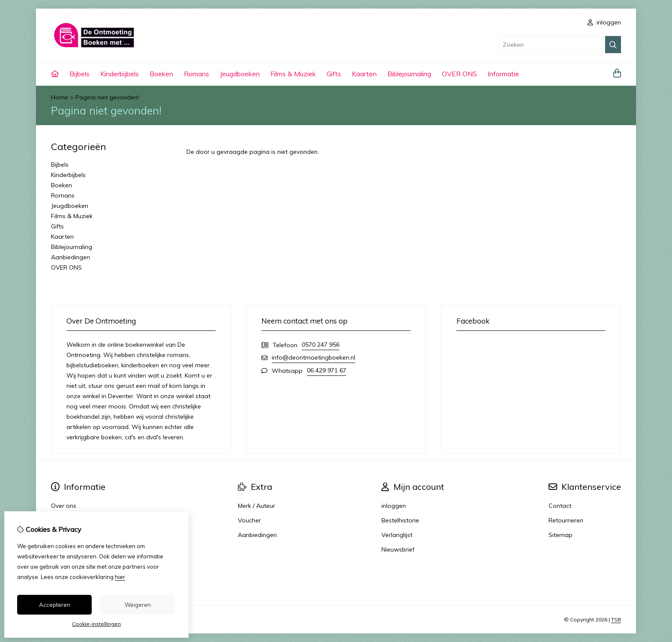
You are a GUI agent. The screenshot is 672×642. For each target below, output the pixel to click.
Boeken (161, 74)
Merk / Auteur (256, 506)
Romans (196, 74)
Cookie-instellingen (96, 624)
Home (60, 97)
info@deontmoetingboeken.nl (313, 357)
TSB (616, 619)
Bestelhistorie (400, 520)
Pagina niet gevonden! (107, 97)
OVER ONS (459, 74)
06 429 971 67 (327, 370)
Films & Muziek (293, 74)
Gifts (334, 74)
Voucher (249, 520)
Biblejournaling (409, 74)
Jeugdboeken (240, 74)
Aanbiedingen (70, 257)
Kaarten (364, 74)
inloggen (604, 22)
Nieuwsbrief (398, 549)
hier (120, 577)
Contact (560, 506)
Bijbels (79, 74)
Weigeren (138, 605)
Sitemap (561, 535)
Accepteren (55, 605)
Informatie (503, 74)
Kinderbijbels (120, 74)
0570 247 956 (321, 345)
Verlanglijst (397, 535)
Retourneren (566, 520)
